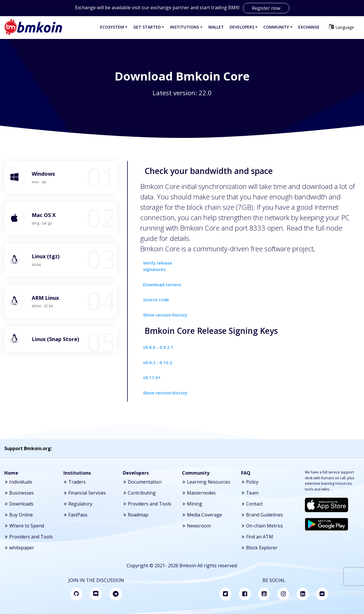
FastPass (75, 515)
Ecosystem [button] (112, 27)
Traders (75, 482)
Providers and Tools (29, 537)
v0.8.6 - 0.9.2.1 (158, 347)
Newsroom (196, 526)
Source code (156, 299)
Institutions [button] (184, 27)
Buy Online (19, 515)
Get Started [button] (147, 27)
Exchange (309, 27)
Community (196, 473)
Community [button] (276, 27)
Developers (136, 473)
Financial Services (85, 493)
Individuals (18, 482)
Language (341, 27)
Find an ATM (257, 537)
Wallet (216, 27)
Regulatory (78, 504)
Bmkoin (188, 566)
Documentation (142, 482)
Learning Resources (206, 482)
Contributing (139, 493)
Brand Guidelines (262, 515)
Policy (250, 482)
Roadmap (136, 515)
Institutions (77, 473)
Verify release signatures (158, 266)
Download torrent (162, 284)
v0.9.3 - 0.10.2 (158, 362)
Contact (252, 504)
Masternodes (199, 493)
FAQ (246, 473)
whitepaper (19, 548)
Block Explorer (259, 548)
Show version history (165, 315)
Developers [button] (242, 27)
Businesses (19, 493)
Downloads (19, 504)
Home (11, 473)
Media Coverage (202, 515)
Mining (192, 504)
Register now (266, 8)
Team (250, 493)
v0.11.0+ (152, 377)
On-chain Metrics (262, 526)
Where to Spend (24, 526)
